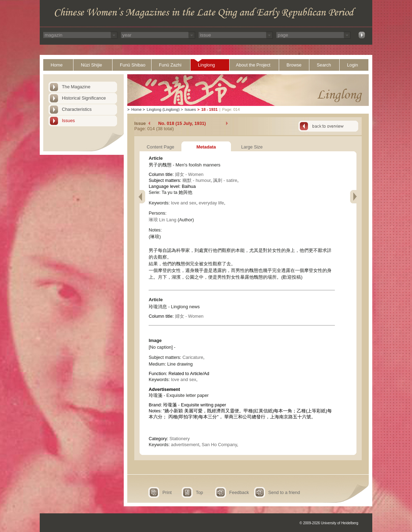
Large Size (252, 147)
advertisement (185, 445)
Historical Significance (84, 98)
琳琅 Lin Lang (163, 220)
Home (57, 65)
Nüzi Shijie (91, 65)
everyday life (211, 203)
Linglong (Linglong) (163, 109)
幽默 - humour (197, 180)
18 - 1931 (210, 109)
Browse (294, 65)
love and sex (184, 203)
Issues (68, 121)
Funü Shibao (133, 65)
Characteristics (77, 109)
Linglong (206, 65)
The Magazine (76, 87)
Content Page (160, 147)
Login (352, 65)
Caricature (193, 357)
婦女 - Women (189, 174)
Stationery (180, 439)
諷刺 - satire (225, 180)
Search (324, 65)
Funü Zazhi (170, 65)
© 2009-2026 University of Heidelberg (329, 523)
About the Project (253, 65)
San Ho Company (219, 445)
